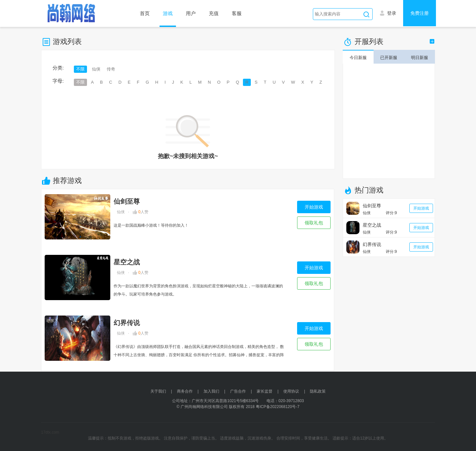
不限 (80, 69)
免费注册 (420, 13)
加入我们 (211, 391)
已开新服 (389, 58)
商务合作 (185, 391)
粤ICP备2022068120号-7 (278, 407)
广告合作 (238, 391)
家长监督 (265, 391)
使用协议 (291, 391)
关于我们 (158, 391)
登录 (388, 12)
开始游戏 (314, 207)
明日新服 (420, 58)
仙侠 (96, 69)
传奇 (111, 69)
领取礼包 (314, 223)
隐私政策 (318, 391)
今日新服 (358, 58)
